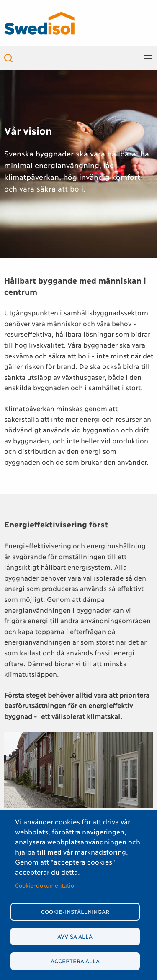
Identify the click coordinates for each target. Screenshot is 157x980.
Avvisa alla (75, 936)
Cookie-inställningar (75, 911)
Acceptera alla (75, 961)
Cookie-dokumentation (46, 885)
